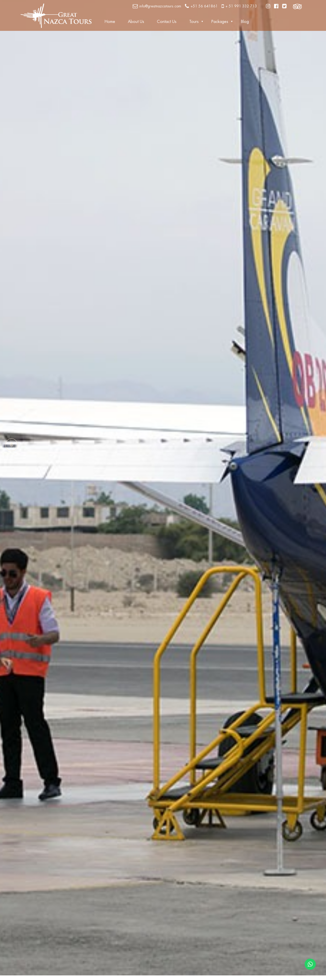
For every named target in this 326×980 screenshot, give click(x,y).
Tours (194, 22)
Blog (245, 22)
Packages (220, 22)
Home (110, 22)
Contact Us (167, 22)
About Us (136, 22)
